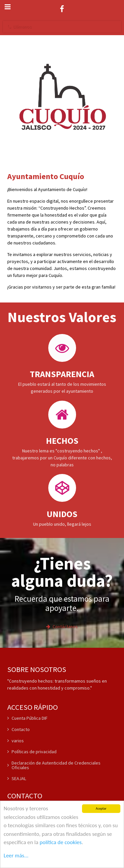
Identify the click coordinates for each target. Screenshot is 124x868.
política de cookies (61, 842)
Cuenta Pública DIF (27, 718)
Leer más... (16, 856)
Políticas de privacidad (32, 752)
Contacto (19, 729)
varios (16, 741)
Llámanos (20, 27)
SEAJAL (17, 778)
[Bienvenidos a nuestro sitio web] (62, 97)
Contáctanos (62, 627)
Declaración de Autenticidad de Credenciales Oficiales (54, 765)
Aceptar (101, 809)
